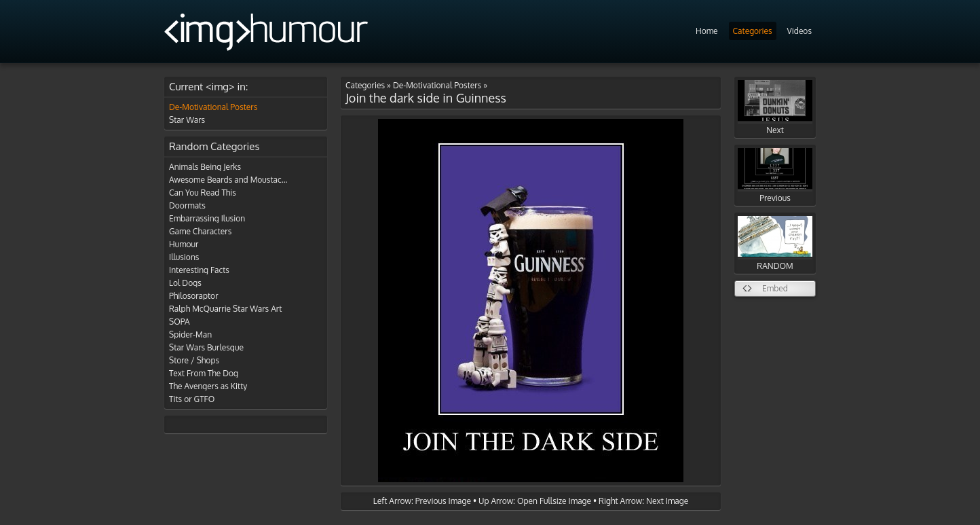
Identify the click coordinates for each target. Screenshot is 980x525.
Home (707, 31)
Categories (753, 31)
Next (775, 108)
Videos (799, 31)
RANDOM (775, 243)
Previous (775, 176)
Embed (775, 288)
